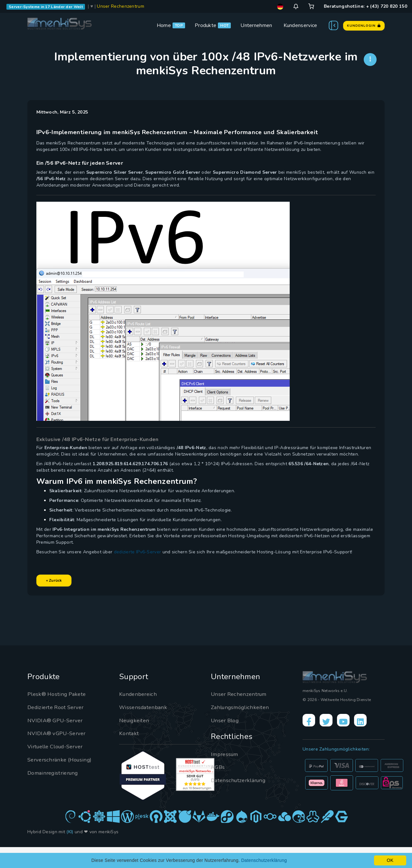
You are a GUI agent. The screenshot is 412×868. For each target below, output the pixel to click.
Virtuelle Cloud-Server (59, 767)
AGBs (218, 788)
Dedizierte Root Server (58, 728)
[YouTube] (351, 742)
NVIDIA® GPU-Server (58, 741)
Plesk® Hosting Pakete (59, 715)
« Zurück (61, 594)
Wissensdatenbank (145, 728)
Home (164, 25)
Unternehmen (256, 25)
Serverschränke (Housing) (62, 780)
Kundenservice (300, 25)
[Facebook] (310, 742)
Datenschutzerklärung (241, 801)
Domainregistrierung (55, 793)
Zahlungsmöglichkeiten (242, 728)
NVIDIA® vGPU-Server (59, 754)
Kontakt (129, 754)
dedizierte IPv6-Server (145, 565)
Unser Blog (226, 741)
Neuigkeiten (136, 741)
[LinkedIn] (370, 742)
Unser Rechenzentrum (121, 6)
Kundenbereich (140, 715)
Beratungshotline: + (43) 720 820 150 (365, 6)
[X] (330, 742)
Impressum (226, 775)
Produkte (206, 25)
